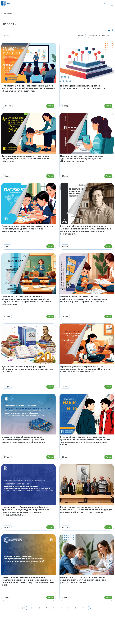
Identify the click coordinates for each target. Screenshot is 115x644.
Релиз (50, 106)
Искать (81, 36)
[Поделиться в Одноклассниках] (113, 30)
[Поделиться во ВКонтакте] (109, 30)
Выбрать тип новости (99, 36)
